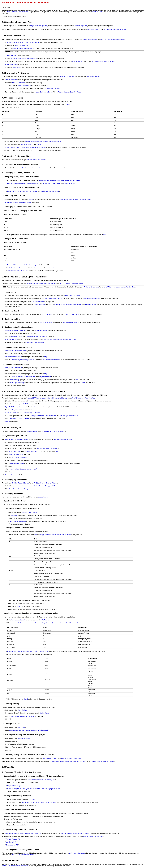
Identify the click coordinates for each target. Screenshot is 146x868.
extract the (35, 168)
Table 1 (68, 104)
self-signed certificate (17, 410)
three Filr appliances (21, 45)
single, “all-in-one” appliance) (39, 26)
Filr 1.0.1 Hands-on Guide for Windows (18, 12)
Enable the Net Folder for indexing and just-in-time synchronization (27, 651)
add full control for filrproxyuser (50, 191)
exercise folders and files (52, 89)
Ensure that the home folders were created (18, 202)
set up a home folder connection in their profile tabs (75, 199)
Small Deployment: (93, 29)
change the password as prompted (48, 448)
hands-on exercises (11, 80)
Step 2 (26, 699)
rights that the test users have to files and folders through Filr (23, 833)
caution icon (14, 515)
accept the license (39, 305)
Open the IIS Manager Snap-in (15, 407)
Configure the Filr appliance (14, 368)
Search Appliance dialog (16, 383)
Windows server (38, 407)
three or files (67, 77)
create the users (26, 144)
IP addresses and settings (71, 314)
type (39, 802)
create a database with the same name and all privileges (59, 340)
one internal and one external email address (23, 58)
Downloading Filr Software (73, 296)
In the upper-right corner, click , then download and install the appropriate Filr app (34, 789)
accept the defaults (91, 305)
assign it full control (69, 183)
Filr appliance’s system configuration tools (43, 416)
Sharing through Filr (12, 845)
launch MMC (24, 404)
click (29, 512)
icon (23, 360)
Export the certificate (11, 413)
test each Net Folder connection (70, 623)
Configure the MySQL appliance (15, 330)
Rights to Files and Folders (14, 839)
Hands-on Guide (97, 12)
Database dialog (14, 380)
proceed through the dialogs (91, 299)
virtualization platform (93, 77)
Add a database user (12, 340)
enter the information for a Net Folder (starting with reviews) (35, 623)
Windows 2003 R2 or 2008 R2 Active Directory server (23, 42)
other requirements (78, 61)
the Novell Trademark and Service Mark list (15, 866)
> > (19, 419)
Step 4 (46, 374)
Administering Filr (32, 431)
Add (12, 623)
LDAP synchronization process (62, 439)
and (37, 337)
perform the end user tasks (77, 853)
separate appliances (81, 26)
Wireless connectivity (12, 64)
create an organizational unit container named (43, 141)
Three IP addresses (11, 55)
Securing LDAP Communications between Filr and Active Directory (47, 398)
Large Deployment (45, 377)
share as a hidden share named (59, 180)
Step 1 (46, 357)
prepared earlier (43, 497)
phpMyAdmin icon (16, 337)
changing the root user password (35, 343)
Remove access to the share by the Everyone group (23, 183)
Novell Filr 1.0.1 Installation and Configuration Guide (120, 287)
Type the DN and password (18, 521)
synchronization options (17, 463)
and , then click (29, 730)
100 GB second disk (37, 302)
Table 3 (52, 268)
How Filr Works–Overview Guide (71, 758)
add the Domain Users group (51, 183)
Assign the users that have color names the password (25, 147)
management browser (41, 330)
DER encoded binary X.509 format (30, 413)
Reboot (7, 422)
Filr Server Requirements (92, 287)
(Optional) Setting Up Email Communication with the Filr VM (68, 761)
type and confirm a (51, 360)
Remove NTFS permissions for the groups (22, 191)
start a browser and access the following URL (41, 780)
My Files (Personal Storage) (21, 483)
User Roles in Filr (11, 842)
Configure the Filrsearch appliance (16, 351)
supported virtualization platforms (22, 48)
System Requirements (90, 39)
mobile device (17, 67)
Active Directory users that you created (16, 439)
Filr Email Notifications (50, 758)
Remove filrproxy (10, 475)
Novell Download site (19, 83)
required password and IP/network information (68, 305)
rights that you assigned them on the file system (74, 833)
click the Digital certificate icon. (69, 416)
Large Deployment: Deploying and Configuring (41, 283)
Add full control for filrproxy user (17, 268)
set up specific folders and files (36, 160)
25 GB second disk (47, 314)
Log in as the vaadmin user (13, 357)
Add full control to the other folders (18, 271)
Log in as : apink (15, 786)
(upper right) (14, 451)
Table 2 (105, 235)
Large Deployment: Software (45, 92)
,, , (45, 486)
